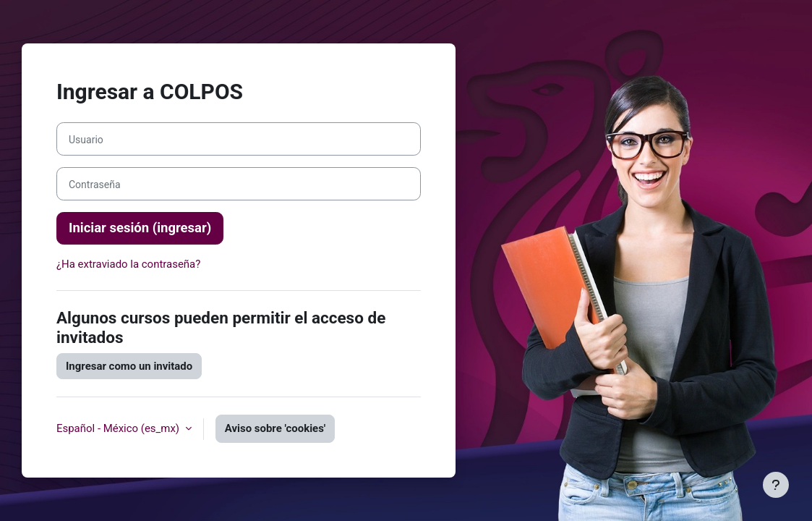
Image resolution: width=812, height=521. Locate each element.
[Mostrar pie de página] (776, 485)
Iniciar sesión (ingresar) (140, 228)
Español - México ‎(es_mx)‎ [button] (119, 428)
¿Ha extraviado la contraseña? (128, 264)
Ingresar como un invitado (129, 366)
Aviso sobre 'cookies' (275, 428)
